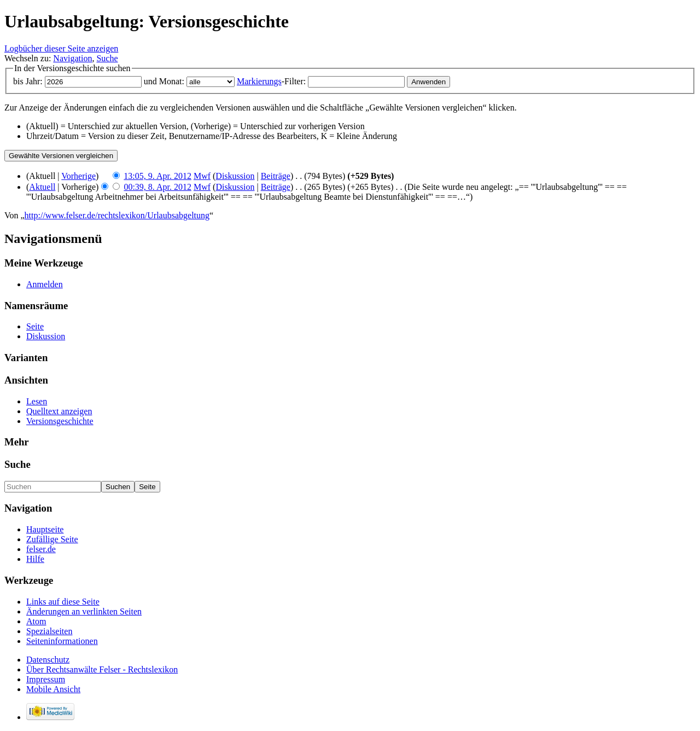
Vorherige (78, 176)
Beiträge (276, 176)
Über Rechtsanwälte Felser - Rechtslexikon (102, 669)
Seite (35, 326)
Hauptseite (45, 529)
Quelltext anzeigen (59, 411)
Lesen (37, 401)
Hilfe (35, 559)
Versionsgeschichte (60, 421)
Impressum (46, 679)
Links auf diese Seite (63, 602)
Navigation (72, 58)
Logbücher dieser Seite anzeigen (61, 48)
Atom (36, 621)
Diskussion (235, 176)
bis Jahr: (28, 81)
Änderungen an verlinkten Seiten (84, 611)
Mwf (202, 176)
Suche (107, 58)
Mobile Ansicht (53, 689)
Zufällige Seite (52, 539)
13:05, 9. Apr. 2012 (157, 176)
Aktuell (42, 187)
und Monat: (164, 81)
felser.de (41, 549)
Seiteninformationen (62, 641)
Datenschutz (48, 660)
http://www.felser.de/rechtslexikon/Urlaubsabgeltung (117, 215)
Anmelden (45, 284)
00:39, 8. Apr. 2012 (157, 187)
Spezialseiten (49, 631)
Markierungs (259, 81)
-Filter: (271, 81)
